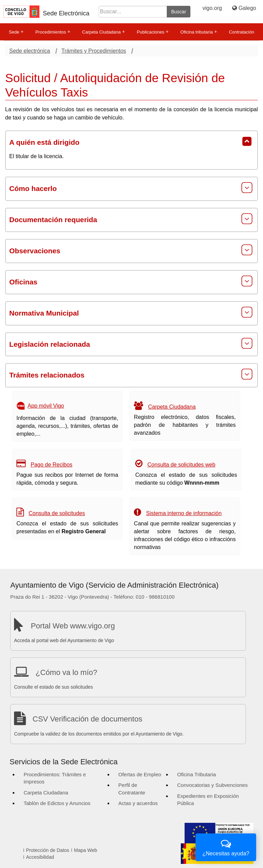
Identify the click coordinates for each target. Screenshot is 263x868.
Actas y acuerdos (138, 803)
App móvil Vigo (46, 406)
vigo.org (212, 8)
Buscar (179, 12)
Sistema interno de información (184, 513)
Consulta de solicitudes (57, 513)
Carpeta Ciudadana (104, 32)
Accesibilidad (40, 857)
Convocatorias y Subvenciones (212, 785)
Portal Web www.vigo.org (73, 626)
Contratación (241, 32)
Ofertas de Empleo (140, 774)
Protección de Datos (48, 850)
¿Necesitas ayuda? (226, 847)
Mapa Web (85, 850)
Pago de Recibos (51, 465)
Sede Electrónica (66, 13)
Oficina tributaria (199, 32)
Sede (16, 32)
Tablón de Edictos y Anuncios (57, 803)
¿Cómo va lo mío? (66, 672)
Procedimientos (53, 32)
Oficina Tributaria (196, 774)
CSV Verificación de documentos (87, 719)
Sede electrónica (30, 51)
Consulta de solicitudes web (181, 465)
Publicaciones (153, 32)
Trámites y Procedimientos (94, 51)
